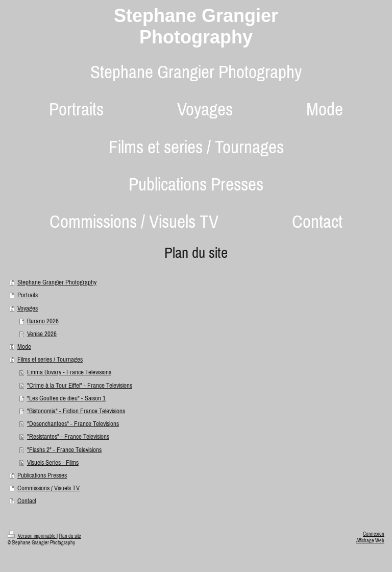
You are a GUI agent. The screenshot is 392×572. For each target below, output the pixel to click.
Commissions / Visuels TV (48, 488)
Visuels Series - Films (53, 462)
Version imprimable (32, 536)
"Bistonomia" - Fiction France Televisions (76, 411)
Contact (27, 501)
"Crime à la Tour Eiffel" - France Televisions (80, 385)
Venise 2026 (42, 334)
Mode (24, 347)
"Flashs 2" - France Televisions (64, 450)
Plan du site (70, 536)
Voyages (28, 308)
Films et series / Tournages (50, 359)
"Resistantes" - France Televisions (68, 436)
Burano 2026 (43, 321)
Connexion (374, 534)
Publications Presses (42, 475)
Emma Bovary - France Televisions (69, 372)
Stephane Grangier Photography (196, 26)
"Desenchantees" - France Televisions (73, 424)
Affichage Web (370, 541)
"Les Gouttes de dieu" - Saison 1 (66, 398)
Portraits (28, 295)
